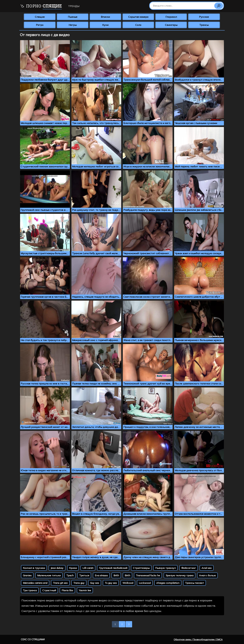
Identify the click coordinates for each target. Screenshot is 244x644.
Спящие (40, 17)
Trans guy (79, 583)
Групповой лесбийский (113, 568)
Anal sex (207, 568)
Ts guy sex (111, 583)
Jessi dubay (57, 568)
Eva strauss (101, 575)
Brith (116, 575)
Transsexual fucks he (148, 575)
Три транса (30, 590)
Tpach (70, 575)
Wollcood (128, 583)
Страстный (49, 590)
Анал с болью (207, 575)
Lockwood (145, 583)
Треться (84, 575)
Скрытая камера (138, 17)
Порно (41, 6)
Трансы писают (195, 583)
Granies (27, 575)
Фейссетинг (189, 568)
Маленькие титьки (49, 575)
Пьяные (73, 17)
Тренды (74, 6)
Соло (138, 25)
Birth (127, 575)
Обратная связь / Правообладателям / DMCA (198, 639)
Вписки (105, 17)
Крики (73, 568)
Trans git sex (60, 583)
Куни (105, 25)
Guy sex (95, 583)
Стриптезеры (141, 568)
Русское (204, 17)
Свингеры (171, 25)
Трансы (204, 25)
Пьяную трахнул (165, 568)
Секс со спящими (33, 639)
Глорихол (171, 17)
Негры (73, 25)
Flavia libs (67, 590)
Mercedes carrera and (35, 583)
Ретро (40, 25)
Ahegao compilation (168, 583)
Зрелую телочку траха (179, 575)
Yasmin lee (85, 590)
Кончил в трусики (34, 568)
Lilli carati (88, 568)
